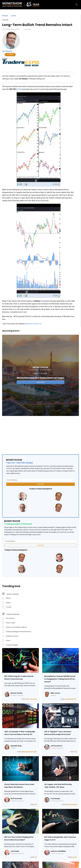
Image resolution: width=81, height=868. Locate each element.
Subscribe (40, 484)
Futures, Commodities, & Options (16, 627)
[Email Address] (40, 480)
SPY (76, 699)
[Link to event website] (40, 375)
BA (41, 301)
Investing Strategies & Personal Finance (19, 632)
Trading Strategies (12, 645)
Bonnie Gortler (17, 693)
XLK (33, 699)
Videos (8, 603)
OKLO (29, 752)
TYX (31, 699)
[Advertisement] (40, 434)
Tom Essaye (55, 799)
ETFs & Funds (10, 618)
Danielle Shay (16, 746)
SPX (18, 89)
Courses (9, 607)
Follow (10, 55)
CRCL (35, 752)
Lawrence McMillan (58, 851)
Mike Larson (55, 693)
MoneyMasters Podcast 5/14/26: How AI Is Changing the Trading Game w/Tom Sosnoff (60, 679)
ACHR (23, 752)
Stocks (8, 640)
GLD (70, 805)
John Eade (15, 851)
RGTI (32, 752)
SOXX (27, 699)
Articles (8, 598)
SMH (69, 699)
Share (5, 16)
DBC (76, 805)
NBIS (26, 752)
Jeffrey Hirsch (56, 746)
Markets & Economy (12, 636)
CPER (68, 805)
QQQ (66, 699)
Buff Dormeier (16, 799)
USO (73, 805)
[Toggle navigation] (77, 5)
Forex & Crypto (10, 623)
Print (13, 16)
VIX (73, 857)
